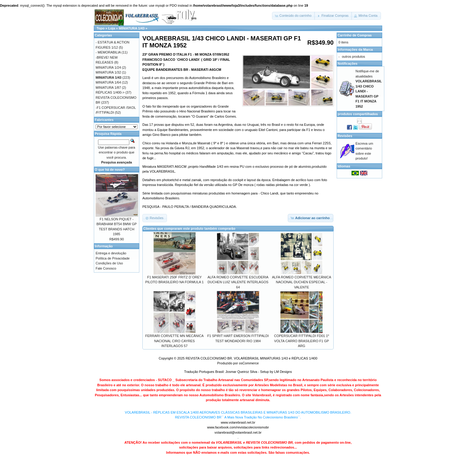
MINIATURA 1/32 (108, 72)
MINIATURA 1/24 (108, 67)
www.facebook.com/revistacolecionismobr (238, 427)
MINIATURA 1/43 (132, 28)
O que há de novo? (110, 170)
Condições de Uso (109, 263)
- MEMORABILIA (108, 52)
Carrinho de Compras (355, 35)
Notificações (347, 64)
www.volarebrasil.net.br (238, 422)
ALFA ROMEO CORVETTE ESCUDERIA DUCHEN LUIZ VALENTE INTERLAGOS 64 (238, 282)
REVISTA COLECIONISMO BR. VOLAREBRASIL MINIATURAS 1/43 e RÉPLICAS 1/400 (251, 358)
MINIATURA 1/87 (108, 88)
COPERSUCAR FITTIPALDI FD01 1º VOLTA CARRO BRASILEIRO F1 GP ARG (302, 341)
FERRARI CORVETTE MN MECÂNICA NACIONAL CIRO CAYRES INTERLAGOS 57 (175, 341)
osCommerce (249, 363)
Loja (112, 28)
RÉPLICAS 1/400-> (110, 92)
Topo (100, 28)
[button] (294, 16)
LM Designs (283, 372)
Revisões (345, 136)
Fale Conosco (106, 268)
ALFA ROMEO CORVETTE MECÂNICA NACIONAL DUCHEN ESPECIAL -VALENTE (302, 282)
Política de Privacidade (113, 258)
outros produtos (353, 57)
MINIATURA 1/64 (108, 82)
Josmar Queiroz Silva (241, 372)
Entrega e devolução (111, 253)
